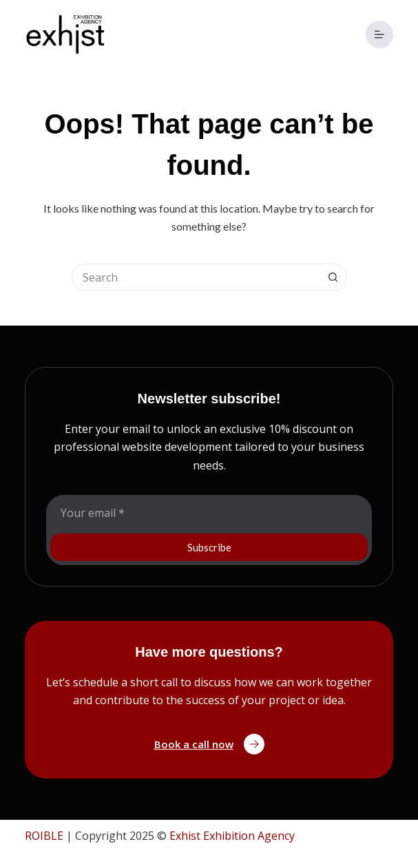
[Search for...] (196, 277)
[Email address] (209, 513)
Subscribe (209, 547)
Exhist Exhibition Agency (232, 836)
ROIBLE (44, 836)
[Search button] (333, 277)
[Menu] (379, 34)
